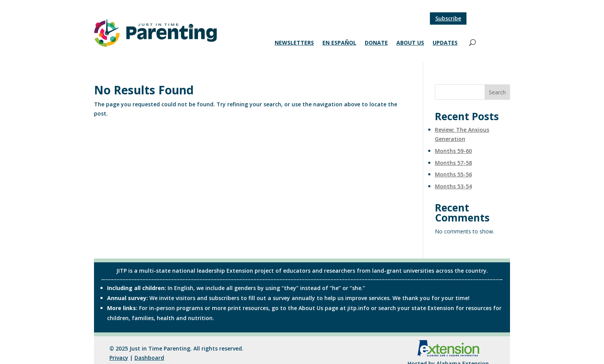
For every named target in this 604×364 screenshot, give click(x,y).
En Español (339, 43)
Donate (376, 43)
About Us (410, 43)
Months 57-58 (453, 163)
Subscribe (448, 18)
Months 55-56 (453, 174)
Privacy (119, 358)
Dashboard (149, 358)
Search (497, 92)
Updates (445, 43)
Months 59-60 (453, 151)
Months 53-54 (453, 186)
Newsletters (294, 43)
